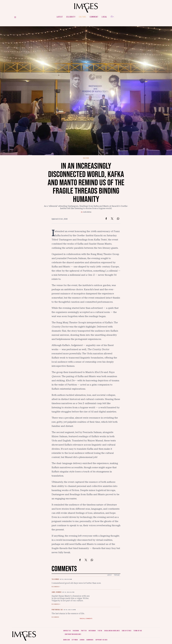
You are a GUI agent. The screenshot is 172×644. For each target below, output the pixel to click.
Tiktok (100, 631)
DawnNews (90, 640)
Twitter (84, 631)
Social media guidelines (112, 631)
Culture (83, 17)
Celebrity (71, 17)
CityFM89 (75, 640)
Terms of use (138, 631)
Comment (94, 17)
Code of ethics (127, 631)
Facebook (76, 631)
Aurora (82, 640)
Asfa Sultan (87, 212)
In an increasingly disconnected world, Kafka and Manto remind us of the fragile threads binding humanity (86, 183)
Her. (112, 17)
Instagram (92, 631)
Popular (117, 575)
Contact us (67, 631)
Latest (60, 17)
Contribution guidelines (73, 634)
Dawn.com (66, 640)
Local (104, 17)
